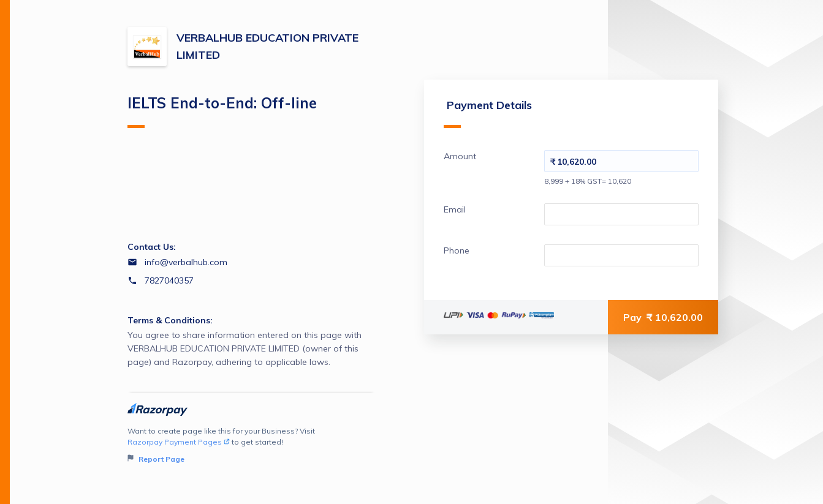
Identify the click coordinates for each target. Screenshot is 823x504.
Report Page (156, 459)
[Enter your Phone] (621, 255)
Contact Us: (152, 247)
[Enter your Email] (621, 214)
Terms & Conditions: (170, 320)
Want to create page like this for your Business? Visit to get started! (252, 446)
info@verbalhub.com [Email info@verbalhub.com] (186, 262)
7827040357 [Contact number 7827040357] (169, 280)
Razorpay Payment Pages (179, 442)
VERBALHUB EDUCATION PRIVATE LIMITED (267, 46)
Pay (663, 317)
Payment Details (488, 113)
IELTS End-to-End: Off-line (222, 111)
